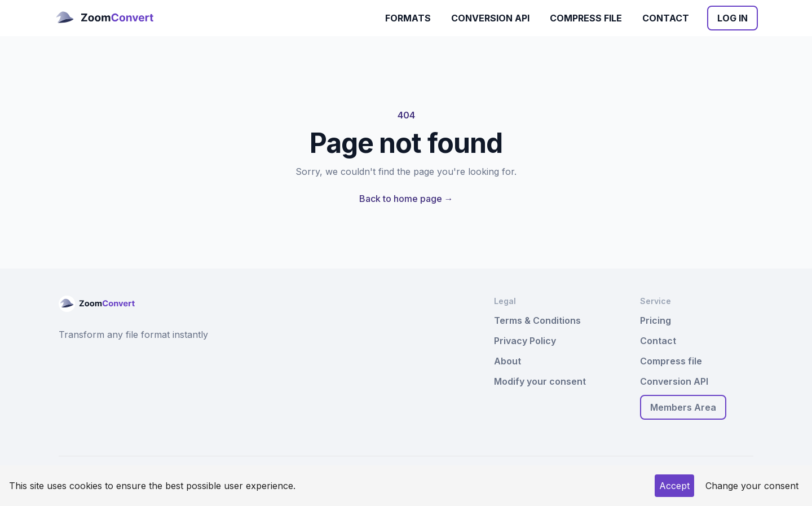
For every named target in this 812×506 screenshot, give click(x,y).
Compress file (586, 18)
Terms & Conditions (537, 320)
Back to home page (406, 199)
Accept (674, 486)
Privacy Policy (525, 341)
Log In (732, 18)
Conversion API (490, 18)
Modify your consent (540, 381)
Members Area (683, 407)
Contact (666, 18)
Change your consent (752, 486)
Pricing (656, 320)
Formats (408, 18)
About (507, 361)
